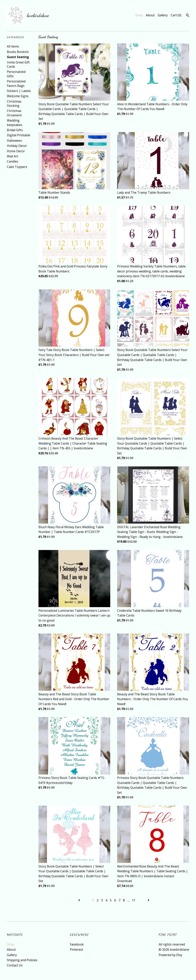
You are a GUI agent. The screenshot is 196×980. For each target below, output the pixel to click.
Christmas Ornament (14, 113)
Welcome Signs (18, 96)
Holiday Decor (17, 146)
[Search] (188, 16)
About (150, 15)
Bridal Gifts (15, 130)
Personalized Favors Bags (16, 83)
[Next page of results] (149, 900)
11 (134, 900)
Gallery (163, 15)
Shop (139, 15)
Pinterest (76, 950)
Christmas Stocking (14, 104)
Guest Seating (18, 57)
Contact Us (15, 965)
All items (13, 46)
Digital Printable (19, 135)
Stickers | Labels (19, 91)
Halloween (14, 141)
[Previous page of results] (79, 900)
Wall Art (13, 156)
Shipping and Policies (22, 960)
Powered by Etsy (170, 955)
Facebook (77, 944)
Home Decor (16, 151)
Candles (13, 161)
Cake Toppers (17, 167)
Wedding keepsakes (15, 122)
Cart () (176, 15)
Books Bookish (18, 52)
